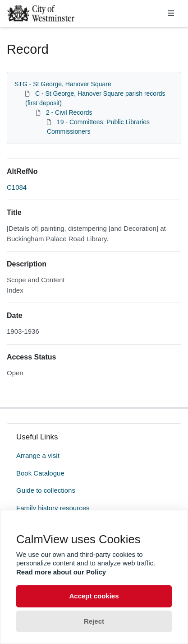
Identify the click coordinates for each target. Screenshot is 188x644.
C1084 (17, 187)
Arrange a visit (38, 455)
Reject (94, 621)
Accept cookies (94, 596)
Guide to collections (46, 490)
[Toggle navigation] (171, 14)
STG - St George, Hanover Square (63, 84)
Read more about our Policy (61, 572)
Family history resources (53, 508)
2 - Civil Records (69, 112)
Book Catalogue (40, 473)
